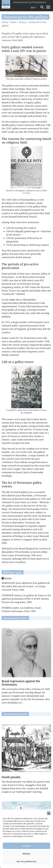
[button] (49, 813)
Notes (13, 22)
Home (5, 22)
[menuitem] (33, 8)
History (23, 22)
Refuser (26, 854)
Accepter (26, 846)
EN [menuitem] (32, 8)
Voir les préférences (26, 861)
